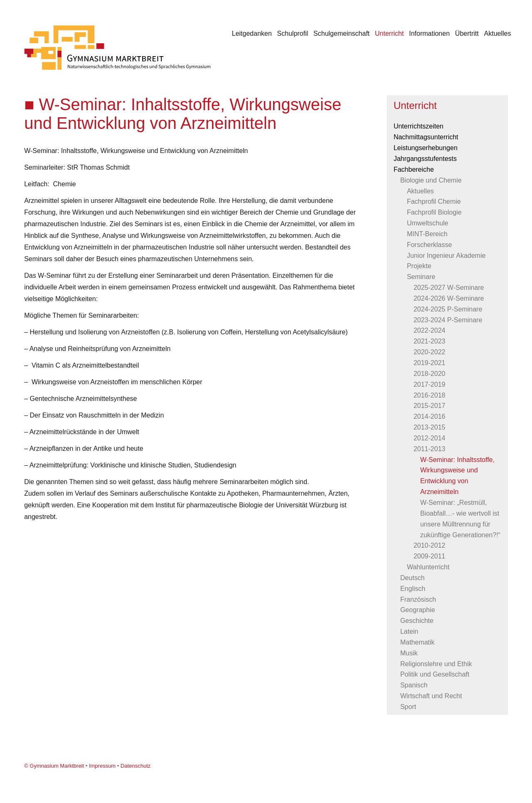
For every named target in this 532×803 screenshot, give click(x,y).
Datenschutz (135, 766)
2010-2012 (430, 545)
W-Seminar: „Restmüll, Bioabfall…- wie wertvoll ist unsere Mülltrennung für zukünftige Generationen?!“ (460, 519)
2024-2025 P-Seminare (448, 309)
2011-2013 (430, 449)
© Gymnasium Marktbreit (54, 766)
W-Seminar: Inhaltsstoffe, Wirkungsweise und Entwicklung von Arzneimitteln (457, 476)
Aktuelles (498, 33)
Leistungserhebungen (426, 148)
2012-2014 (430, 438)
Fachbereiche (414, 169)
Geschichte (417, 621)
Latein (409, 631)
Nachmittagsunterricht (426, 137)
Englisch (413, 589)
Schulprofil (293, 33)
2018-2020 (430, 374)
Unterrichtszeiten (419, 126)
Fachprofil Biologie (434, 212)
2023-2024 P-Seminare (448, 320)
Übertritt (467, 33)
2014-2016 (430, 416)
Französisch (418, 599)
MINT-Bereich (427, 234)
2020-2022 (430, 352)
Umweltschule (428, 223)
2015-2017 (430, 406)
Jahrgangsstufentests (425, 159)
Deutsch (413, 578)
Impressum (102, 766)
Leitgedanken (252, 33)
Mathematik (417, 642)
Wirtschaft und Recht (431, 696)
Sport (408, 707)
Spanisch (414, 685)
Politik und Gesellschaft (435, 674)
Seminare (421, 277)
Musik (409, 653)
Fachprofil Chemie (434, 201)
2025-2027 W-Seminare (449, 288)
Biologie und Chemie (431, 180)
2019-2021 (430, 363)
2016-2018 (430, 395)
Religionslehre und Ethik (436, 664)
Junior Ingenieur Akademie (446, 256)
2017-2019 (430, 384)
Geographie (418, 610)
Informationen (429, 33)
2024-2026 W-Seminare (449, 298)
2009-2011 (430, 556)
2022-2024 (430, 330)
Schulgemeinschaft (341, 33)
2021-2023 (430, 341)
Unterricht (389, 33)
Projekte (419, 266)
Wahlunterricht (428, 567)
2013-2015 (430, 427)
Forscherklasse (429, 245)
